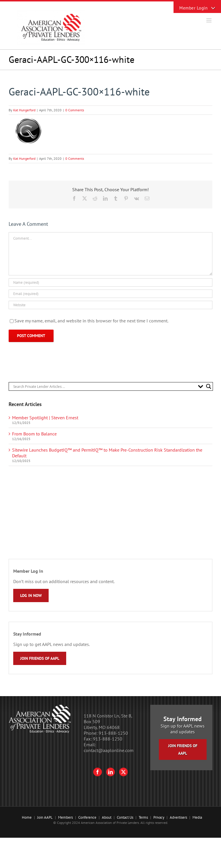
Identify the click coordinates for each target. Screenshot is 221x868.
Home (27, 817)
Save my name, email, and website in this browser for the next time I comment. (91, 321)
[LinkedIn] (110, 772)
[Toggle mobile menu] (209, 20)
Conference (87, 817)
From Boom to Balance (34, 434)
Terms (143, 817)
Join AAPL (45, 817)
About (107, 817)
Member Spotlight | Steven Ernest (45, 418)
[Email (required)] (110, 294)
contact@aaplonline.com (109, 750)
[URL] (110, 305)
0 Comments (75, 110)
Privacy (159, 817)
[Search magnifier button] (209, 386)
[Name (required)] (110, 282)
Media (197, 817)
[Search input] (104, 386)
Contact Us (125, 817)
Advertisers (178, 817)
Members (65, 817)
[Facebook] (98, 772)
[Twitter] (123, 772)
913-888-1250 (113, 733)
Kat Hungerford (24, 110)
